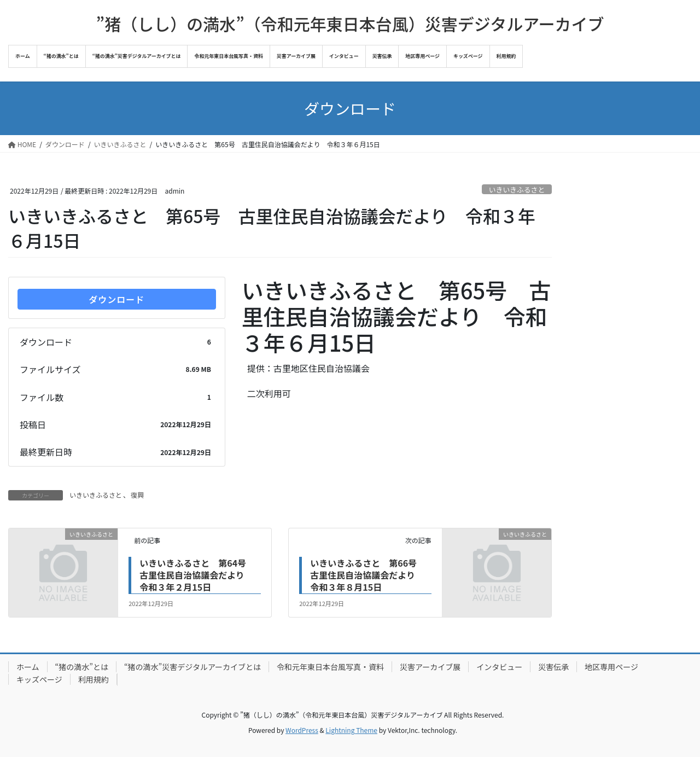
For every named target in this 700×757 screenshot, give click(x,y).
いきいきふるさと (517, 190)
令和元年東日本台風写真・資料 (330, 667)
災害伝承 (553, 667)
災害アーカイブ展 (430, 667)
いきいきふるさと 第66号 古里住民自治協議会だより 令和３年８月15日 (368, 575)
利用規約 (94, 679)
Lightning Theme (351, 730)
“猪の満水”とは (82, 667)
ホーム (28, 667)
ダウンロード (116, 299)
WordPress (302, 730)
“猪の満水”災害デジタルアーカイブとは (192, 667)
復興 (137, 495)
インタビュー (499, 667)
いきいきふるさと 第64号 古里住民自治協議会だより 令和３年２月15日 (197, 575)
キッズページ (39, 679)
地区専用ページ (611, 667)
